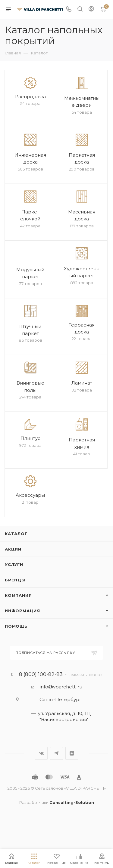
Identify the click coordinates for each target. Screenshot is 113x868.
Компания (18, 595)
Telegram (56, 753)
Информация (22, 611)
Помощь (16, 626)
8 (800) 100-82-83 (41, 675)
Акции (13, 549)
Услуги (14, 564)
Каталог (16, 534)
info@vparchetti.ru (61, 687)
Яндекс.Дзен (72, 753)
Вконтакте (41, 753)
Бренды (15, 580)
